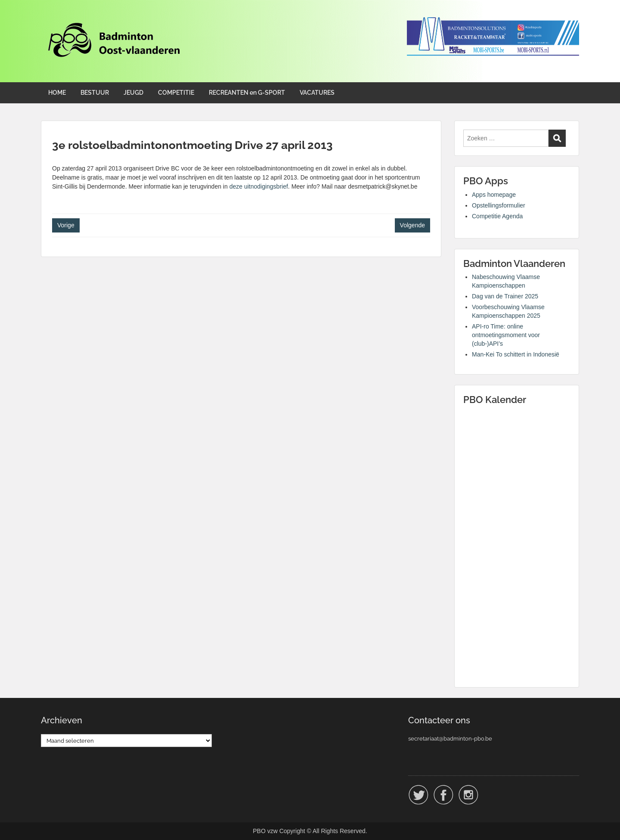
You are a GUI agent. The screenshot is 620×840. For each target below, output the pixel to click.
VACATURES (317, 93)
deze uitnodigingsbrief (259, 186)
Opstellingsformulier (499, 205)
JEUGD (133, 93)
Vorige (66, 225)
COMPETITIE (176, 93)
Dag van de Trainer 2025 (505, 296)
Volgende (412, 225)
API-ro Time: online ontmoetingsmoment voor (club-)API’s (506, 335)
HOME (57, 93)
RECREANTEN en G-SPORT (247, 93)
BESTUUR (95, 93)
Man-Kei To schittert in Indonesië (516, 354)
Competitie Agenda (497, 216)
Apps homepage (494, 195)
